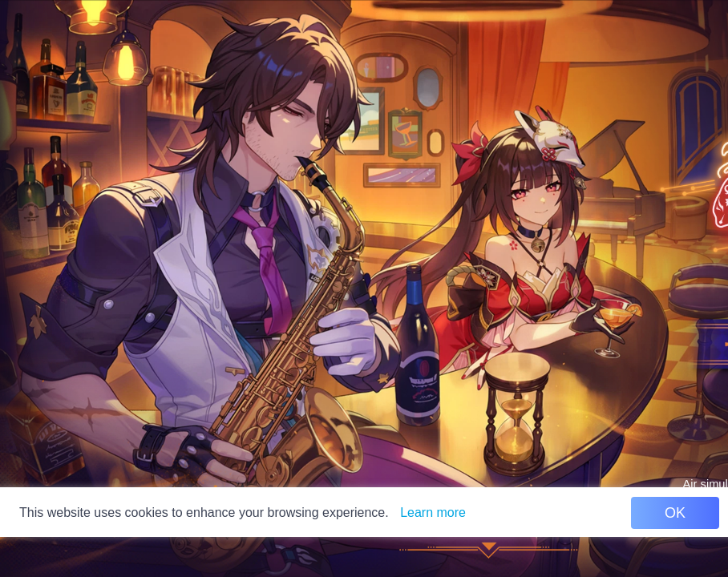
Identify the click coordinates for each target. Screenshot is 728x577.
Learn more (433, 512)
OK (675, 513)
